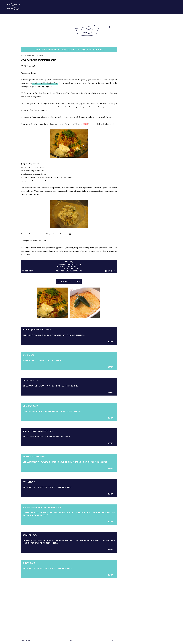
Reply (111, 342)
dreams (69, 262)
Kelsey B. (27, 535)
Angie (26, 355)
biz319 (26, 563)
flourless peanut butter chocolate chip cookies (69, 266)
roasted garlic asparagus (69, 271)
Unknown (28, 381)
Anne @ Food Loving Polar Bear (39, 508)
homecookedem (31, 457)
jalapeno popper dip (69, 269)
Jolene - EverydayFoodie (36, 432)
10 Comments (28, 271)
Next (115, 641)
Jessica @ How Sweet (34, 330)
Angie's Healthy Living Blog (45, 83)
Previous (25, 641)
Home (71, 641)
